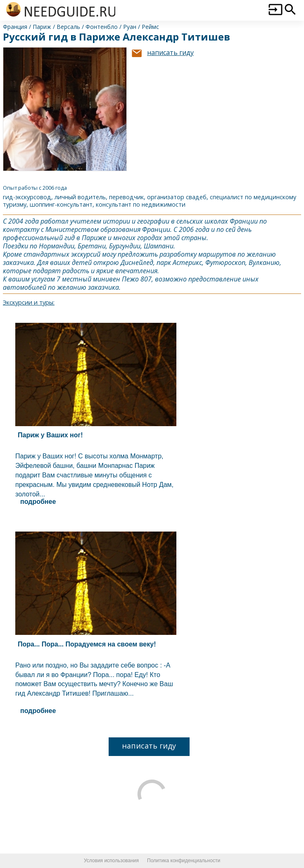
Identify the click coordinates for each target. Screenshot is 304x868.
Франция (15, 27)
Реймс (150, 27)
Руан (130, 27)
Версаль (68, 27)
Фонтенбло (102, 27)
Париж (42, 27)
